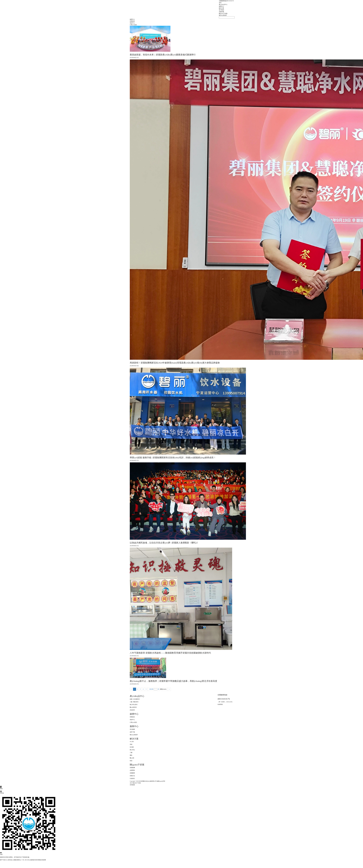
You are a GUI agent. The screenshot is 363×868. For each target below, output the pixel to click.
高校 (131, 744)
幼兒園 (132, 747)
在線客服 (220, 704)
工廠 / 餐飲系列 (134, 702)
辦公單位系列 (134, 705)
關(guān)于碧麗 (223, 14)
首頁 (220, 3)
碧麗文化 (132, 776)
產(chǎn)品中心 (223, 4)
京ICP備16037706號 (135, 783)
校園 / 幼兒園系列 (135, 699)
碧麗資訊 (132, 21)
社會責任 (132, 778)
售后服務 (132, 729)
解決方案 (221, 8)
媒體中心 (221, 6)
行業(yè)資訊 (133, 25)
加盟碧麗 (221, 12)
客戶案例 (221, 10)
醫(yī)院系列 (133, 707)
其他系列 (132, 710)
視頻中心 (132, 23)
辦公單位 (132, 750)
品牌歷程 (132, 770)
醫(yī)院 (132, 758)
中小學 (132, 742)
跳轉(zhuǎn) (163, 689)
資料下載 (132, 732)
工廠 (131, 753)
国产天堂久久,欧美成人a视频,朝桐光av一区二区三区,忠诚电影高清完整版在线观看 (23, 860)
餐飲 (131, 755)
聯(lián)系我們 (223, 15)
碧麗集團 (132, 768)
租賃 (131, 761)
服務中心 (134, 726)
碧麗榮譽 (132, 773)
